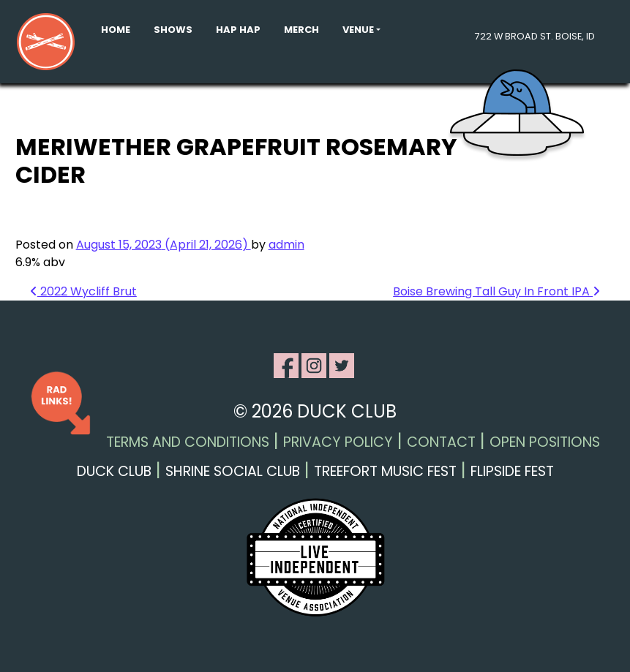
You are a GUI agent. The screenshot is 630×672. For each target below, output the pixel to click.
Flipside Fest (512, 471)
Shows (173, 30)
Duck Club (114, 471)
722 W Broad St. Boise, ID (535, 36)
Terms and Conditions (188, 442)
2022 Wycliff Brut (83, 291)
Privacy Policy (338, 442)
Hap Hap (238, 30)
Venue (358, 30)
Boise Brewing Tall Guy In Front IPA (496, 291)
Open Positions (545, 442)
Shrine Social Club (233, 471)
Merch (301, 30)
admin (286, 245)
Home (116, 30)
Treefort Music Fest (385, 471)
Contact (441, 442)
